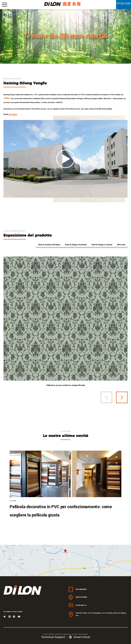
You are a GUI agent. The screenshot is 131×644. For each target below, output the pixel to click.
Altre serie (121, 245)
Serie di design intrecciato (76, 245)
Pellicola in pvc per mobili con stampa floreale (66, 385)
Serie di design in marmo (102, 245)
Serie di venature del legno (49, 245)
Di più (10, 114)
